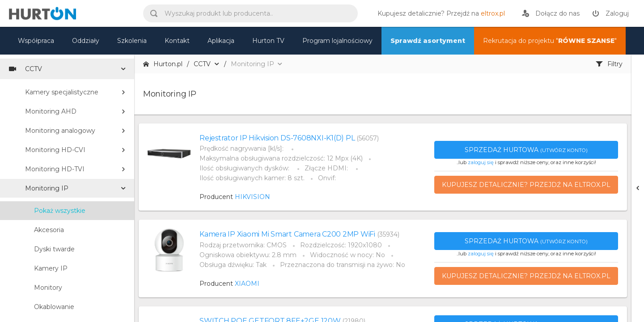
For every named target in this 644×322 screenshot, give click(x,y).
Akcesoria (49, 230)
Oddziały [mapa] (86, 41)
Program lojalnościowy (337, 41)
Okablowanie (54, 307)
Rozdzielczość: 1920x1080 (341, 245)
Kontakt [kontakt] (177, 41)
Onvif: (327, 178)
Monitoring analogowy (60, 131)
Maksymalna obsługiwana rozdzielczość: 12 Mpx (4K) (281, 158)
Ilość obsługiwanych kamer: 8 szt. (252, 178)
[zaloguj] (610, 13)
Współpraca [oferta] (36, 41)
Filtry (609, 64)
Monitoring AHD (51, 111)
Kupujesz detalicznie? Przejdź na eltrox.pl (526, 185)
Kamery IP (51, 268)
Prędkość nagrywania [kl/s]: (242, 148)
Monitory (48, 288)
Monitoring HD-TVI (55, 169)
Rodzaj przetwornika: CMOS (243, 245)
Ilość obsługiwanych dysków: (245, 168)
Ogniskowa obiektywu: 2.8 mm (248, 255)
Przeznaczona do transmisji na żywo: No (343, 265)
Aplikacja (221, 41)
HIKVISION (252, 197)
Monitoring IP (47, 188)
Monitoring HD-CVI (55, 150)
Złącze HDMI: (327, 168)
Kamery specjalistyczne (62, 92)
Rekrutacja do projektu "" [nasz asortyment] (550, 41)
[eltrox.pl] (439, 13)
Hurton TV (268, 41)
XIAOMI (247, 284)
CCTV (25, 69)
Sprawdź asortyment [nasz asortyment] (428, 41)
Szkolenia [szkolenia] (132, 41)
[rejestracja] (551, 13)
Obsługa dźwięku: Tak (233, 265)
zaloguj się (481, 162)
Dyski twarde (54, 249)
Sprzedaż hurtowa (526, 150)
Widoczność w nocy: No (347, 255)
